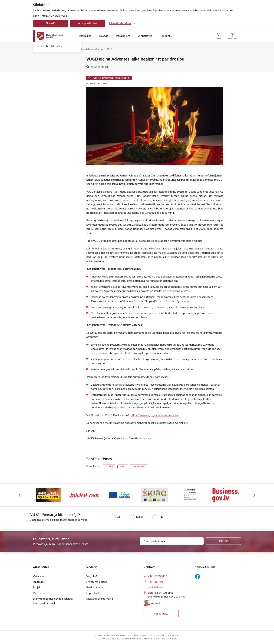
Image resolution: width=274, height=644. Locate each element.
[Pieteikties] (223, 541)
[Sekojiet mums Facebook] (197, 577)
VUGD (123, 466)
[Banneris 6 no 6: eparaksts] (226, 495)
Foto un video (45, 78)
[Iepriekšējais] (20, 495)
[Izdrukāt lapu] (232, 58)
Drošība (109, 466)
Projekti (37, 587)
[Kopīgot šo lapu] (232, 66)
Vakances (39, 576)
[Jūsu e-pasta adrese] (172, 541)
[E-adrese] (151, 603)
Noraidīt (51, 23)
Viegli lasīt (92, 576)
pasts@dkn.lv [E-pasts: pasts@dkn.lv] (156, 587)
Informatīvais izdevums (50, 71)
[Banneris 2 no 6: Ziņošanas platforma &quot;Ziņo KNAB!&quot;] (84, 495)
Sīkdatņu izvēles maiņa (100, 599)
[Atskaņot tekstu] (100, 67)
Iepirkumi (39, 582)
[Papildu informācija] (161, 603)
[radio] (115, 517)
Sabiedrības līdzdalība (49, 84)
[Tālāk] (254, 495)
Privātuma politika (97, 582)
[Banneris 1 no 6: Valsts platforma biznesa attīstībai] (48, 495)
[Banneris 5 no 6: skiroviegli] (190, 495)
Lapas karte (93, 593)
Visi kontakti (161, 614)
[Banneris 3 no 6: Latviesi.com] (119, 495)
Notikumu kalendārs (49, 59)
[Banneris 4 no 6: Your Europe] (155, 495)
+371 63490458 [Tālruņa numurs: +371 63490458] (158, 576)
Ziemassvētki (139, 466)
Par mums (39, 593)
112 (186, 423)
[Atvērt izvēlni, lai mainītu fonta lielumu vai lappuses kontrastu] (232, 37)
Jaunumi (42, 65)
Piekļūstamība (95, 587)
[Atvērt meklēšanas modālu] (219, 37)
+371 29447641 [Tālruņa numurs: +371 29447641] (157, 582)
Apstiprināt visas (88, 23)
